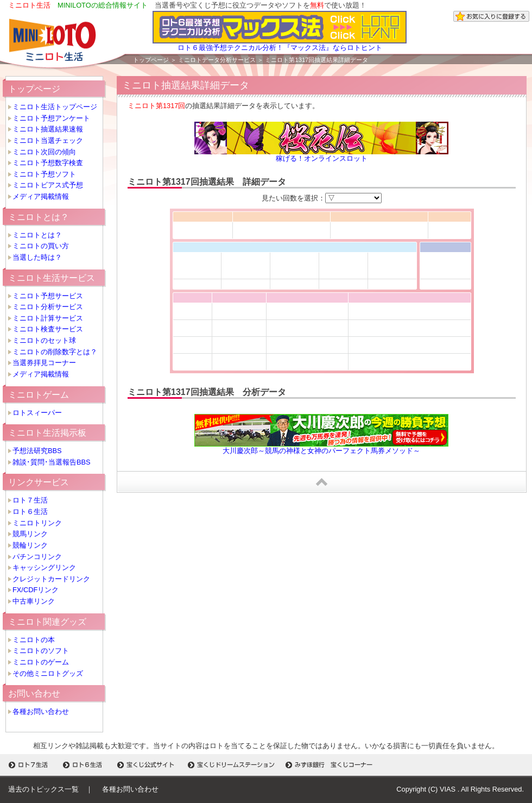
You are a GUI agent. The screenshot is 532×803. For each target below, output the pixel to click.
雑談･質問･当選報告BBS (52, 462)
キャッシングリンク (44, 567)
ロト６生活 (30, 512)
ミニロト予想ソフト (44, 174)
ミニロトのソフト (41, 651)
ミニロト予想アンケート (51, 118)
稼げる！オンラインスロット (322, 158)
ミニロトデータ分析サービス (217, 60)
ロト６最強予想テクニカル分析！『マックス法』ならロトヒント (280, 44)
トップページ (151, 60)
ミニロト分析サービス (48, 307)
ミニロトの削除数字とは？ (55, 352)
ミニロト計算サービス (48, 318)
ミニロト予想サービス (48, 296)
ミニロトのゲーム (41, 662)
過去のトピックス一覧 (43, 789)
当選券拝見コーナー (44, 363)
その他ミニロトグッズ (48, 673)
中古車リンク (34, 601)
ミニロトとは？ (37, 235)
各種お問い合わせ (41, 711)
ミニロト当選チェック (48, 140)
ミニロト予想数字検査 (48, 163)
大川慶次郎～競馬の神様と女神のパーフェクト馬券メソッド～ (321, 451)
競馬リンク (30, 534)
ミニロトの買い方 (41, 246)
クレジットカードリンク (51, 579)
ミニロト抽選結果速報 (48, 129)
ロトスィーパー (37, 413)
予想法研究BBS (37, 451)
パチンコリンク (37, 557)
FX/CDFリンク (36, 590)
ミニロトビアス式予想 (48, 185)
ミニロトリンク (37, 523)
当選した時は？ (37, 257)
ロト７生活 (30, 500)
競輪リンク (30, 545)
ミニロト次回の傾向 (44, 152)
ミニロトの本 (34, 640)
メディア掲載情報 (41, 196)
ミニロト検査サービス (48, 329)
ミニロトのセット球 (44, 340)
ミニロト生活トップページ (55, 107)
